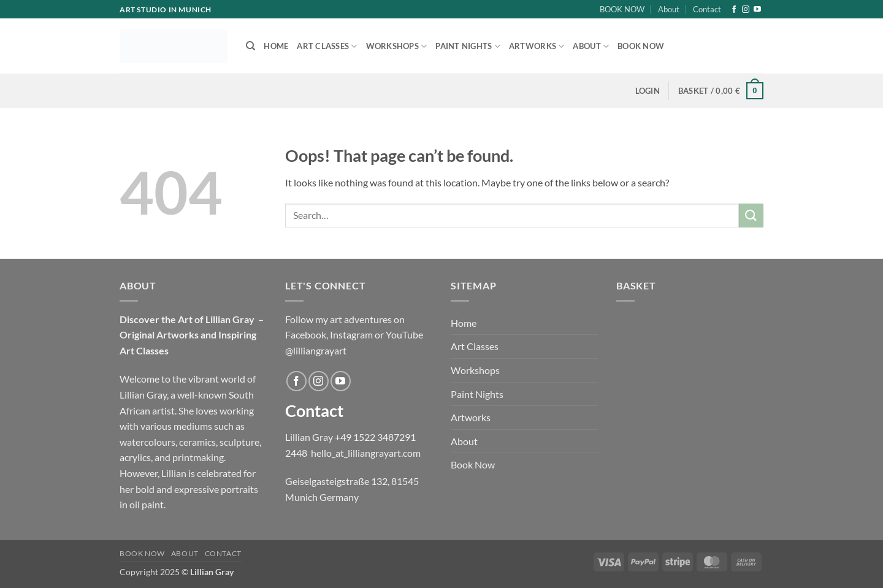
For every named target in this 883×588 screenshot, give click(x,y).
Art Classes (327, 46)
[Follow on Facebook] (734, 10)
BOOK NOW (622, 9)
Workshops (397, 46)
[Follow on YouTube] (757, 10)
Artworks (537, 46)
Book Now (641, 46)
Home (276, 46)
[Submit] (751, 216)
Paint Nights (468, 46)
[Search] (250, 46)
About (669, 9)
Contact (707, 9)
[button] (648, 91)
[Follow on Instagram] (746, 10)
